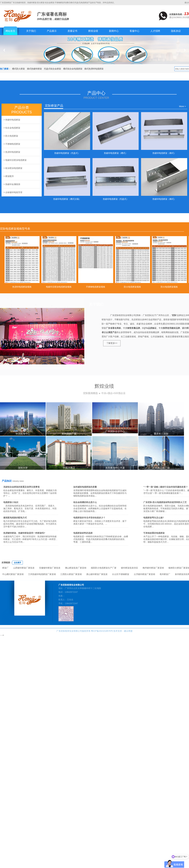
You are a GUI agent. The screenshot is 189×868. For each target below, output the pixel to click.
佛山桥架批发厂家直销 (76, 568)
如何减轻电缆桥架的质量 (85, 487)
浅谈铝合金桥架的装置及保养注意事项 (21, 487)
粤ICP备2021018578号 (102, 631)
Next (185, 50)
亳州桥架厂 (165, 574)
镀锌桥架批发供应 (129, 568)
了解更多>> (112, 343)
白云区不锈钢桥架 (121, 574)
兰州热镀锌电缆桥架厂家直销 (42, 574)
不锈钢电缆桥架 (13, 144)
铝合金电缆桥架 (13, 128)
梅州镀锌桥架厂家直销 (153, 568)
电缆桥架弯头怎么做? (154, 518)
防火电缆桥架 (12, 136)
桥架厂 (5, 568)
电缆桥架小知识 (11, 502)
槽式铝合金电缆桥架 (73, 69)
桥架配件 (10, 176)
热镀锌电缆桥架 (13, 120)
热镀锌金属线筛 (13, 184)
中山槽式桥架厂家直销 (13, 574)
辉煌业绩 (93, 31)
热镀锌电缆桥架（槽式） (116, 153)
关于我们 (31, 31)
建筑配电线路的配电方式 (15, 518)
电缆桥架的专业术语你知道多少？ (89, 518)
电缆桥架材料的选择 (83, 533)
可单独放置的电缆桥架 (154, 533)
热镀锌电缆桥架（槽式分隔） (67, 199)
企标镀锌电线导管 (14, 192)
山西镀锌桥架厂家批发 (24, 568)
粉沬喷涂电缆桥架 (14, 168)
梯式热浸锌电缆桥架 (94, 69)
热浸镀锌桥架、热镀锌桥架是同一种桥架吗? (24, 533)
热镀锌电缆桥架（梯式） (164, 153)
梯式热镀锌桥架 (34, 69)
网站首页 (10, 31)
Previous (4, 50)
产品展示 (52, 31)
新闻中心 (114, 31)
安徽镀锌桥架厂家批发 (50, 568)
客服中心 (135, 31)
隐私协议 (176, 31)
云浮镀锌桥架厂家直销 (144, 574)
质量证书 (72, 31)
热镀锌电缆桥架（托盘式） (67, 153)
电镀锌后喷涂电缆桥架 (16, 160)
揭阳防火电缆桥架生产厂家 (104, 568)
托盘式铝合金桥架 (52, 69)
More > (182, 106)
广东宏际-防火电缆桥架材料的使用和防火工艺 (165, 502)
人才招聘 (155, 31)
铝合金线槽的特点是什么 (85, 502)
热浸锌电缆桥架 (13, 152)
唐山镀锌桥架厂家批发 (97, 574)
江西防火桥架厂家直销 (71, 574)
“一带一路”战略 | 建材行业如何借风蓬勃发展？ (166, 487)
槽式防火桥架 (18, 69)
